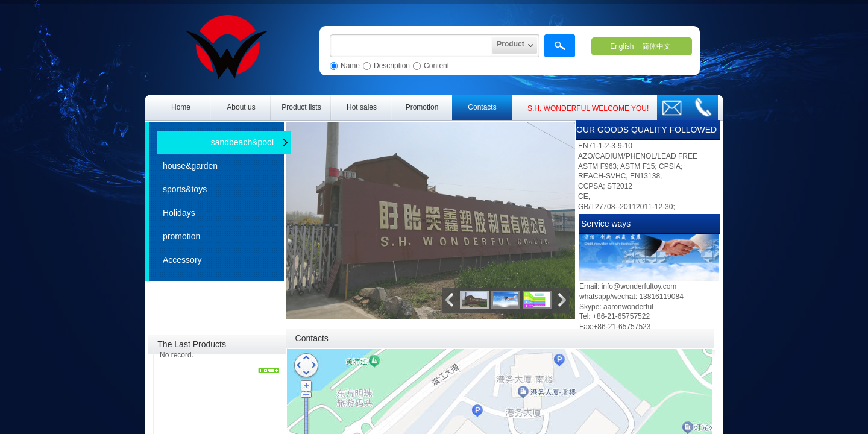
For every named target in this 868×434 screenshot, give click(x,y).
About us (241, 107)
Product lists (301, 107)
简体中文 (656, 46)
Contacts (482, 107)
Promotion (422, 107)
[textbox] (411, 46)
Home (181, 107)
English (622, 46)
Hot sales (362, 107)
